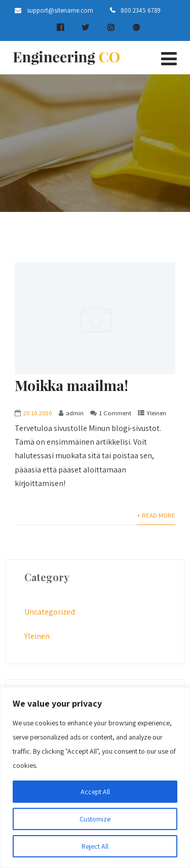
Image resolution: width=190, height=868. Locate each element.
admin (75, 413)
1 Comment (115, 413)
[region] (95, 777)
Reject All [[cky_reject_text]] (95, 846)
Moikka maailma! (71, 385)
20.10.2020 (38, 413)
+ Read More (156, 515)
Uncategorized (50, 612)
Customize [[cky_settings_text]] (95, 819)
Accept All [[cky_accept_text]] (95, 792)
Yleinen (157, 413)
